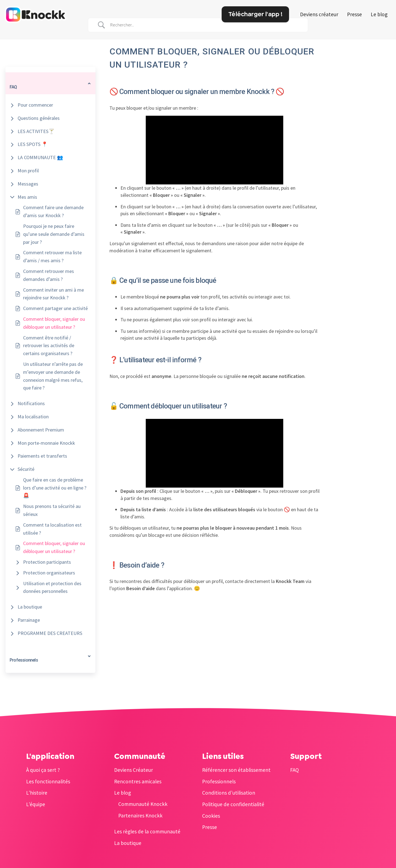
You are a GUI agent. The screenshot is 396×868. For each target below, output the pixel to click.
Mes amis (27, 197)
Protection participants (47, 562)
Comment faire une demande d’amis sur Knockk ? (53, 211)
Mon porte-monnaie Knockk (46, 443)
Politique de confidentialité (233, 804)
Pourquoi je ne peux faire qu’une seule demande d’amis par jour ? (54, 234)
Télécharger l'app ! (255, 14)
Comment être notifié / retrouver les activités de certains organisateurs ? (49, 346)
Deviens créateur (319, 14)
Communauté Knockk (143, 804)
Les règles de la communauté (147, 831)
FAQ (295, 770)
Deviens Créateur (134, 770)
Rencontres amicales (138, 781)
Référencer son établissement (236, 770)
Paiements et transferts (42, 456)
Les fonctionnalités (48, 781)
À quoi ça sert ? (43, 770)
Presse (354, 14)
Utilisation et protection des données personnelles (52, 587)
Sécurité (26, 469)
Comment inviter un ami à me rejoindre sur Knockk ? (53, 294)
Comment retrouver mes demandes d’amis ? (49, 275)
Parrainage (29, 620)
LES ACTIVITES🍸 (36, 131)
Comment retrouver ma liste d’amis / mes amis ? (52, 256)
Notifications (31, 403)
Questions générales (39, 118)
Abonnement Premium (41, 430)
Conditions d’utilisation (229, 793)
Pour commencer (35, 105)
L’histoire (37, 793)
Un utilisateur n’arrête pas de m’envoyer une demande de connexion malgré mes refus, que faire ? (53, 376)
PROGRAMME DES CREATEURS (50, 633)
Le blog (379, 14)
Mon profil (28, 171)
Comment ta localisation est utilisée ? (52, 529)
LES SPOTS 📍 (33, 144)
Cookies (211, 816)
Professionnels (219, 781)
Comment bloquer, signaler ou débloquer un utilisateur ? (54, 323)
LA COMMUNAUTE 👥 (40, 157)
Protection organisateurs (49, 573)
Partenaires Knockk (140, 816)
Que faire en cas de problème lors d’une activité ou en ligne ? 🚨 (55, 488)
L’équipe (36, 804)
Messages (28, 184)
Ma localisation (33, 417)
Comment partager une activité (55, 308)
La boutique (30, 607)
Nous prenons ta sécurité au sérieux (52, 510)
